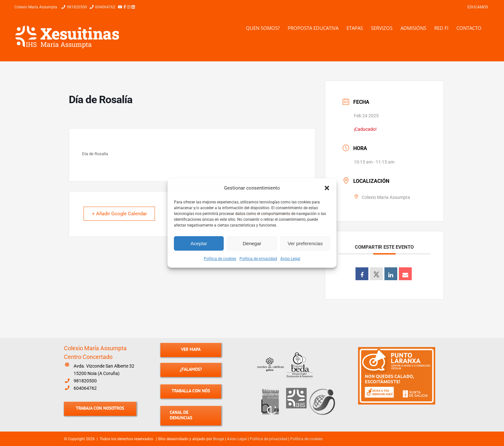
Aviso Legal (290, 259)
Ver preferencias (305, 243)
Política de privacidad (258, 259)
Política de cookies (220, 259)
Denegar (252, 243)
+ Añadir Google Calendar (120, 214)
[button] (327, 188)
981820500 (85, 381)
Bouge (219, 439)
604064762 (85, 388)
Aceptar (199, 243)
